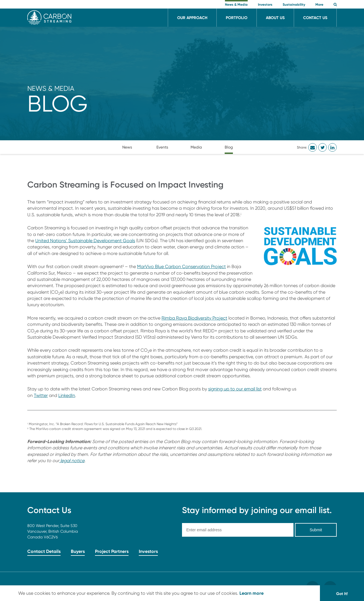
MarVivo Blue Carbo (158, 266)
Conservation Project (204, 266)
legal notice (72, 461)
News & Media (51, 88)
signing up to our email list (235, 389)
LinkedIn (67, 395)
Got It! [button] (342, 594)
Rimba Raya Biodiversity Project (194, 318)
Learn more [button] (252, 593)
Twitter (41, 395)
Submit (316, 530)
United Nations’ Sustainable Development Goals (85, 241)
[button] (335, 5)
